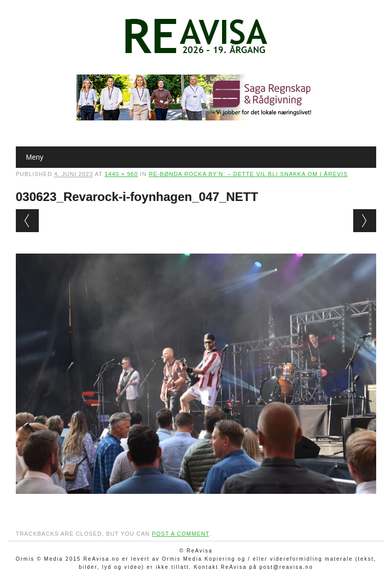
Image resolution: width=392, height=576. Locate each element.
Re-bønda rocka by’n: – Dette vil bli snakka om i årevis (248, 174)
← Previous (27, 221)
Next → (365, 221)
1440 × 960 (121, 174)
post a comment (181, 534)
